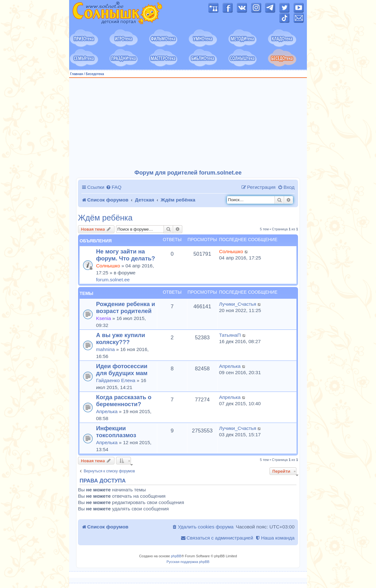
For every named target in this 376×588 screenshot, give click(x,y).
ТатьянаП (230, 335)
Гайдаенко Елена (116, 380)
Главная (77, 74)
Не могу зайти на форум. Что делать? (126, 255)
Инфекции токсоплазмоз (116, 432)
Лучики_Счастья (238, 304)
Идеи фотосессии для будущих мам (122, 370)
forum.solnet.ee (113, 280)
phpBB (176, 556)
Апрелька (230, 366)
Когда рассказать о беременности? (124, 401)
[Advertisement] (188, 124)
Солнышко (108, 266)
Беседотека (95, 74)
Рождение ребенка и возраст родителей (126, 307)
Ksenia (104, 318)
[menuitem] (114, 187)
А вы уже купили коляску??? (121, 339)
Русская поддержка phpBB (188, 562)
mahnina (105, 349)
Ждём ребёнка (105, 218)
